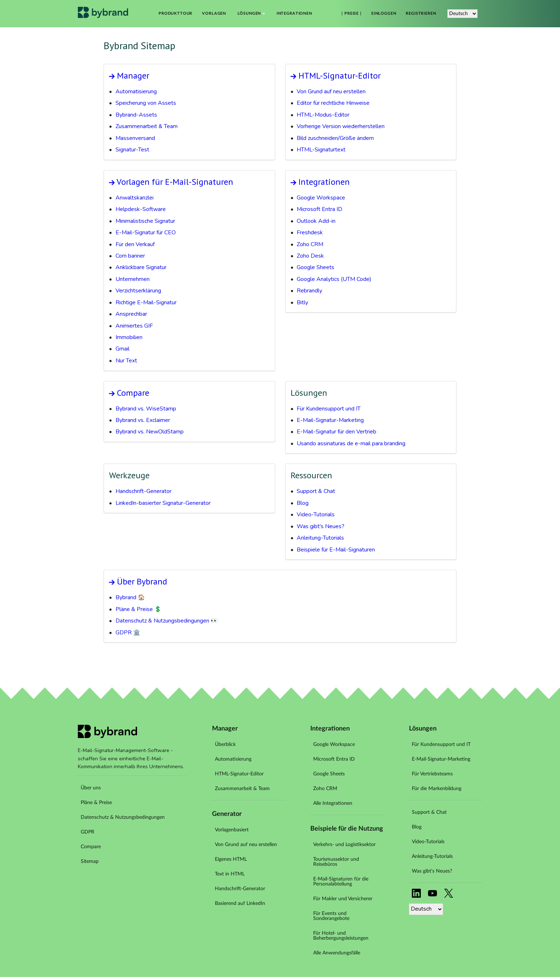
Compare (133, 393)
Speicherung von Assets (146, 103)
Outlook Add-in (316, 221)
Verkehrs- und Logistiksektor (344, 845)
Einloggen (384, 14)
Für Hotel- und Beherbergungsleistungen (341, 936)
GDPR (88, 832)
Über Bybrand (142, 581)
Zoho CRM (310, 244)
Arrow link (112, 76)
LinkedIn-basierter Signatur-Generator (163, 503)
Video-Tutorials (316, 515)
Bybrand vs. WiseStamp (146, 409)
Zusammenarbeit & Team (147, 126)
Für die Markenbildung (437, 789)
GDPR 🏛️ (128, 633)
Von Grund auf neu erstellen (331, 91)
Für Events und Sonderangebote (331, 916)
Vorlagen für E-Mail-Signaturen (175, 182)
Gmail (123, 349)
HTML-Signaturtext (321, 150)
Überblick (225, 745)
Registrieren (421, 14)
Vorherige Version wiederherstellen (341, 126)
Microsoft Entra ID (319, 209)
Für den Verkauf (135, 244)
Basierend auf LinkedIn (240, 903)
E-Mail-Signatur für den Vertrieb (337, 432)
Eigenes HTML (231, 859)
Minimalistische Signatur (145, 221)
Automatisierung (136, 91)
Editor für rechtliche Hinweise (333, 103)
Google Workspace (321, 198)
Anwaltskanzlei (135, 198)
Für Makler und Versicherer (343, 899)
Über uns (91, 788)
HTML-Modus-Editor (323, 115)
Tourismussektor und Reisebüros (336, 862)
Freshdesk (310, 232)
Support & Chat (316, 491)
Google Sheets (316, 267)
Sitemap (90, 861)
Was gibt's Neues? (321, 526)
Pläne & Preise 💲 (138, 609)
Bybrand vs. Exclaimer (143, 420)
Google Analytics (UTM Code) (334, 279)
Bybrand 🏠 (130, 597)
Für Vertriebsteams (432, 774)
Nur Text (126, 361)
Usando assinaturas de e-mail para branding (351, 443)
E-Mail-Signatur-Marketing (330, 420)
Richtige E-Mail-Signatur (146, 302)
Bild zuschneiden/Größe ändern (335, 138)
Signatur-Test (132, 150)
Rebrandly (309, 291)
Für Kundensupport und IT (329, 409)
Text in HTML (230, 874)
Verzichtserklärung (138, 291)
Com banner (130, 256)
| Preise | (351, 14)
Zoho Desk (310, 256)
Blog (303, 503)
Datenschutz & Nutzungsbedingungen (123, 817)
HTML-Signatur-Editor (340, 76)
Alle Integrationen (333, 803)
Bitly (302, 302)
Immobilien (129, 337)
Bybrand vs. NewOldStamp (150, 432)
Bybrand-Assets (136, 115)
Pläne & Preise (96, 803)
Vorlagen (214, 14)
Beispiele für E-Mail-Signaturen (336, 550)
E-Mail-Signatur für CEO (146, 232)
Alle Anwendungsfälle (337, 953)
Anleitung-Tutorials (320, 538)
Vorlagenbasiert (232, 830)
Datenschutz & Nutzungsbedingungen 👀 (167, 621)
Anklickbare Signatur (141, 267)
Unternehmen (133, 279)
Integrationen (294, 14)
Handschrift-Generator (143, 491)
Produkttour (175, 14)
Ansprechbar (131, 314)
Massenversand (135, 138)
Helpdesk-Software (141, 209)
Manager (133, 76)
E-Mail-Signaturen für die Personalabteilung (341, 882)
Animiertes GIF (134, 326)
